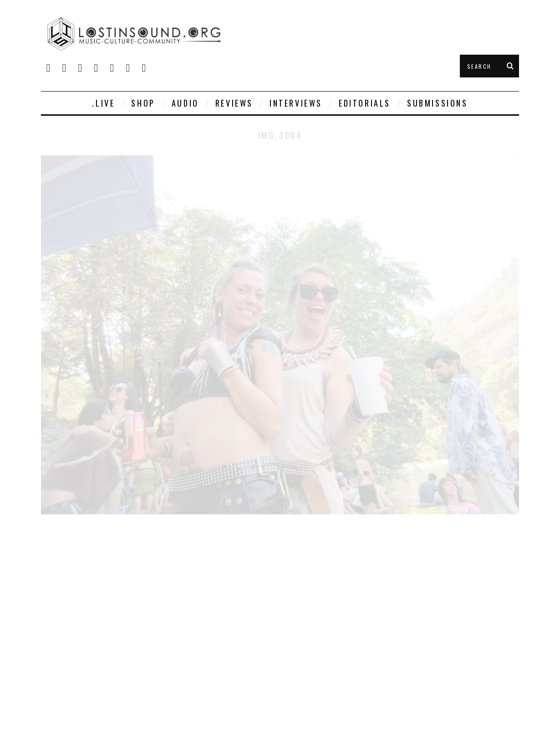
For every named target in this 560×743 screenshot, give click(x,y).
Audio (185, 103)
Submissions (438, 103)
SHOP (143, 103)
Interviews (296, 103)
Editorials (365, 103)
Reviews (234, 103)
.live (103, 103)
